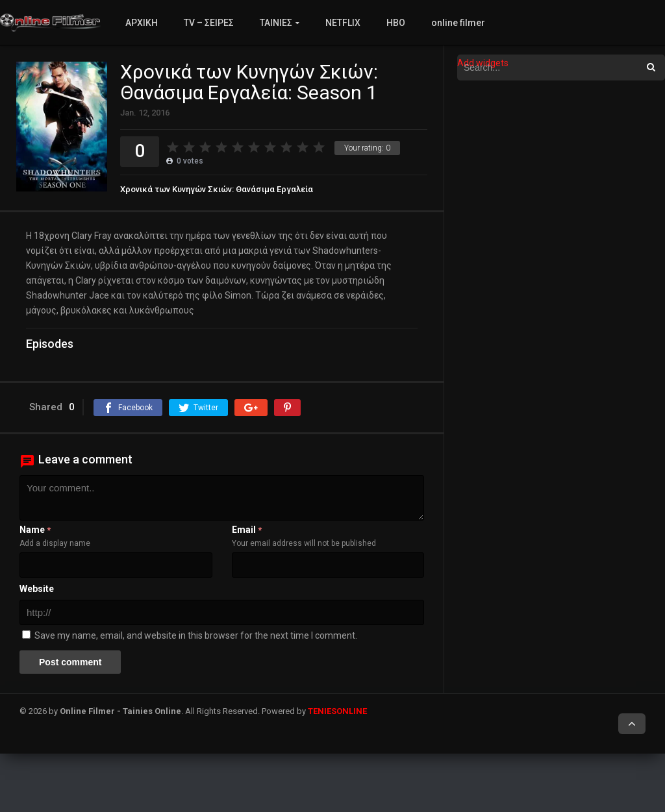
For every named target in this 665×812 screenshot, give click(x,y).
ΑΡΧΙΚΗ (142, 23)
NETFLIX (343, 23)
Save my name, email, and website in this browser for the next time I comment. (196, 635)
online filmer (458, 23)
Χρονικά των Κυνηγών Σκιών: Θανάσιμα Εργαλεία (217, 189)
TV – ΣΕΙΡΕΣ (209, 23)
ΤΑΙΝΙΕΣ (276, 23)
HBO (396, 23)
